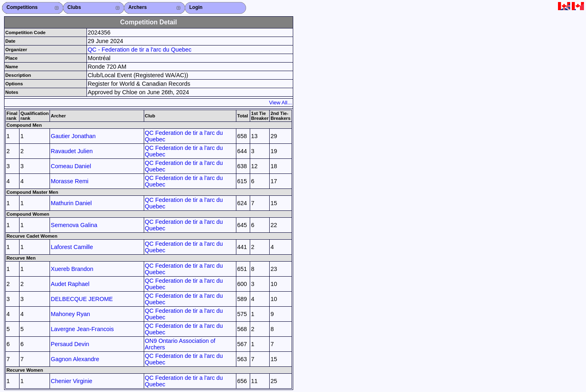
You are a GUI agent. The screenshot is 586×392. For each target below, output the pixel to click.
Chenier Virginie (71, 381)
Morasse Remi (70, 181)
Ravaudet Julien (72, 151)
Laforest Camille (72, 247)
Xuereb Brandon (72, 269)
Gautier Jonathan (73, 136)
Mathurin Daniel (71, 203)
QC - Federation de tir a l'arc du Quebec (140, 50)
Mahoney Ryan (70, 314)
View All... (281, 103)
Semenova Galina (74, 225)
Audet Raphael (70, 284)
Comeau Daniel (71, 166)
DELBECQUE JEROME (82, 299)
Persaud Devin (70, 344)
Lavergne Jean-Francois (82, 329)
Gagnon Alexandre (75, 359)
